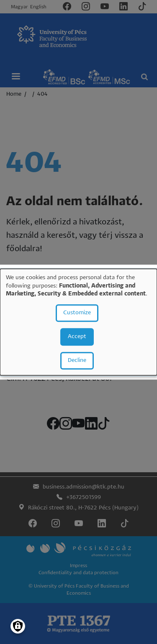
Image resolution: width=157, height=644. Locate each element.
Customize (77, 313)
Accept (77, 337)
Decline (77, 360)
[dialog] (78, 322)
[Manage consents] (18, 626)
